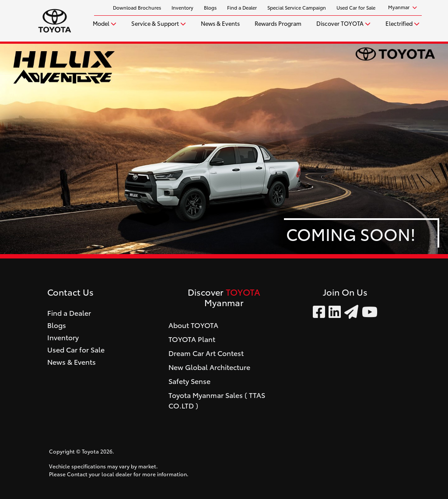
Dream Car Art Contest (206, 353)
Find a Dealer (242, 7)
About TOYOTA (193, 325)
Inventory (182, 7)
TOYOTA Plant (192, 339)
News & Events (220, 23)
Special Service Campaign (297, 7)
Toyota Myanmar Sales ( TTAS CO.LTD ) (217, 400)
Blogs (210, 7)
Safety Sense (189, 381)
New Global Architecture (209, 367)
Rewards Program (278, 23)
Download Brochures (137, 7)
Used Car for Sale (356, 7)
